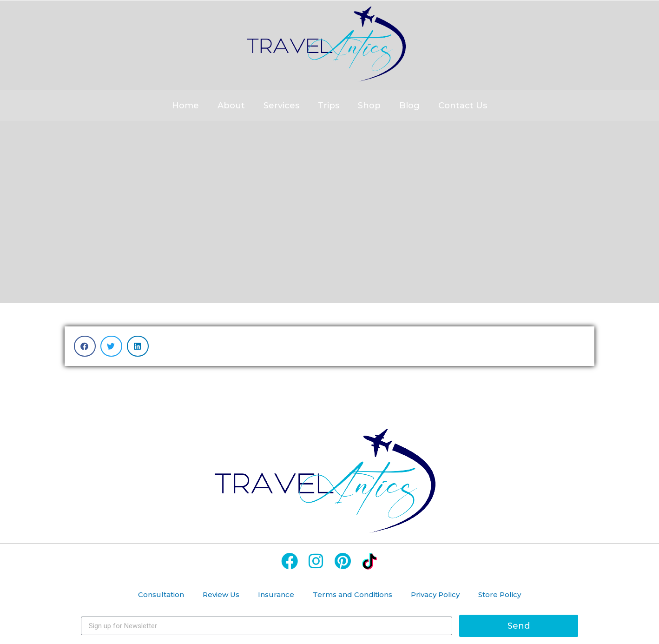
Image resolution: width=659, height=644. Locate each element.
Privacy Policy (435, 594)
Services (281, 106)
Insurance (276, 594)
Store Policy (500, 594)
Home (185, 106)
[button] (85, 346)
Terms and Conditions (353, 594)
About (231, 106)
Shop (369, 106)
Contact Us (463, 106)
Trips (329, 106)
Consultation (161, 594)
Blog (409, 106)
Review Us (221, 594)
